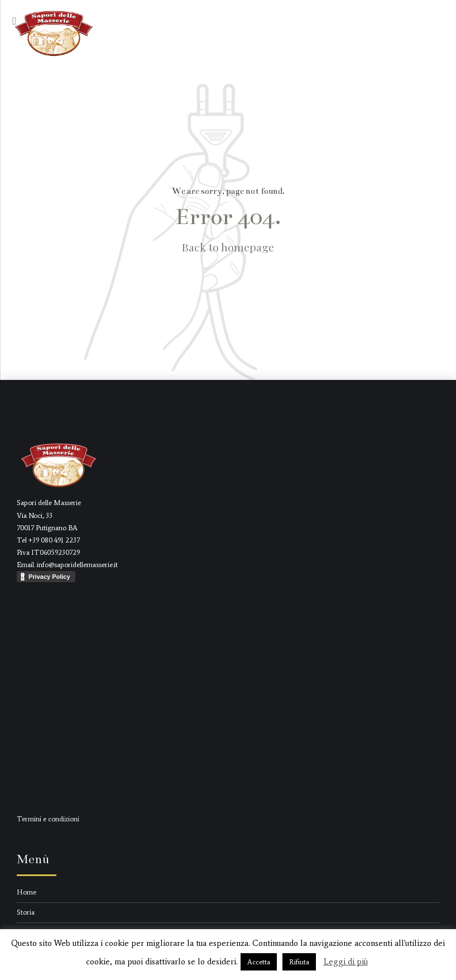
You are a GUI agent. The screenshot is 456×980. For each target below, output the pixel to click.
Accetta (259, 962)
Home (27, 892)
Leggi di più (346, 962)
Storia (26, 912)
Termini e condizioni (48, 819)
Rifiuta (299, 962)
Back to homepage (228, 247)
